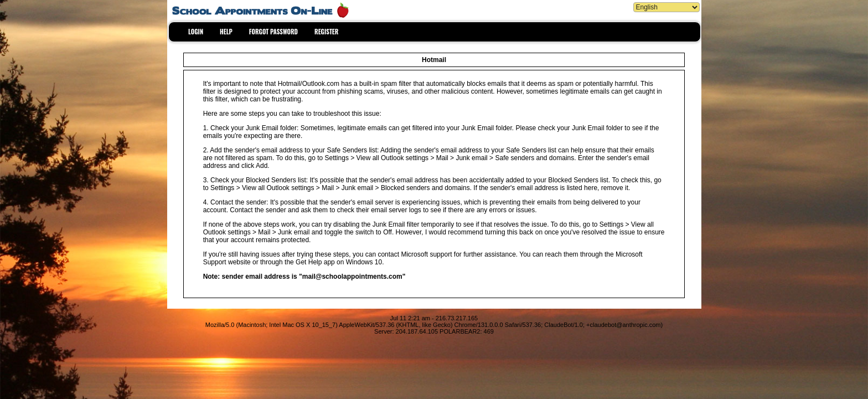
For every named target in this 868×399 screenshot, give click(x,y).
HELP (226, 32)
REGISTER (326, 32)
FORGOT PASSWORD (273, 32)
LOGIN (196, 32)
